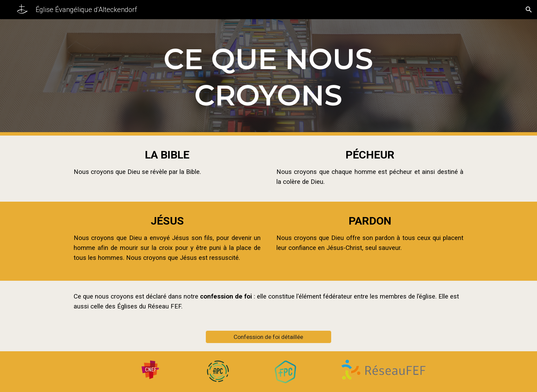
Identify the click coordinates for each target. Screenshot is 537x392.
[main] (268, 77)
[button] (529, 10)
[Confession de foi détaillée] (268, 337)
